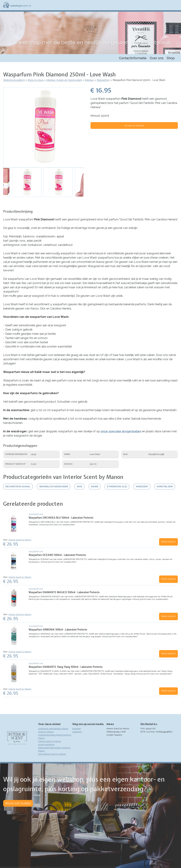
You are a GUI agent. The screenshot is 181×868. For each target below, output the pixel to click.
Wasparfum (103, 80)
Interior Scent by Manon (20, 540)
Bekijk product (168, 542)
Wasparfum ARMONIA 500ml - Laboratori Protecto (58, 630)
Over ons (157, 58)
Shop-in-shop (36, 80)
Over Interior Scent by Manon (52, 754)
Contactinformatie (133, 58)
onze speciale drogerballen (121, 431)
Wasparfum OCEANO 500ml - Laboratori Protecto (57, 555)
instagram (77, 732)
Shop (171, 58)
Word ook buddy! (18, 803)
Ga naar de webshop (134, 125)
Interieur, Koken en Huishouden (64, 80)
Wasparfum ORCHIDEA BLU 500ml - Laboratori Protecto (61, 518)
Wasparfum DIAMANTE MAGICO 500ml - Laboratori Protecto (64, 592)
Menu (177, 5)
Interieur (89, 80)
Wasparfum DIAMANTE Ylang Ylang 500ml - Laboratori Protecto (66, 667)
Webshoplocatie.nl (14, 80)
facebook (77, 729)
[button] (43, 127)
